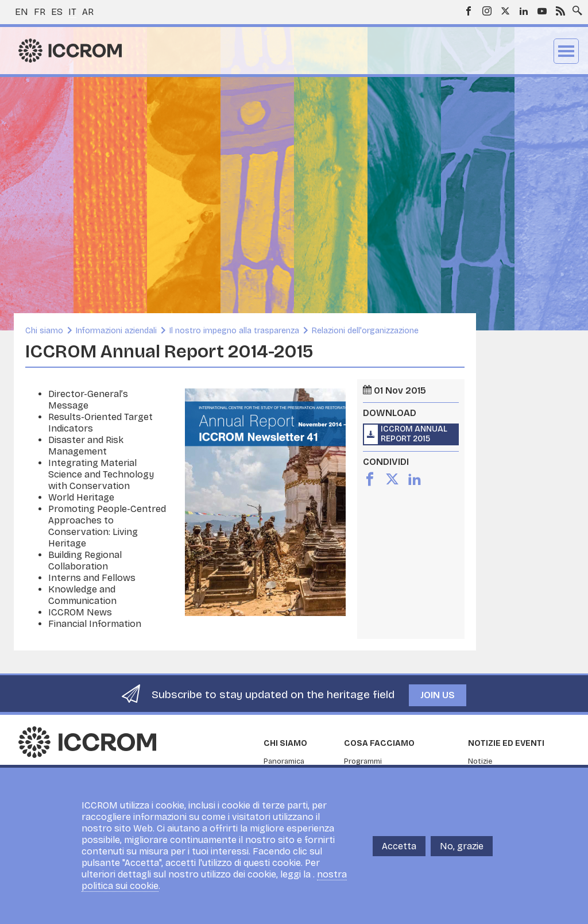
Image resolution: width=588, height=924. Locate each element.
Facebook (469, 11)
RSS (560, 11)
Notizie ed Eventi (506, 743)
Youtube (542, 11)
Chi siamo (44, 331)
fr (40, 12)
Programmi (363, 761)
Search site (575, 7)
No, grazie (462, 846)
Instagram (487, 11)
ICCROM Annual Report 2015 (414, 434)
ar (88, 12)
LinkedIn (524, 11)
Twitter (505, 11)
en (22, 12)
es (57, 12)
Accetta (399, 846)
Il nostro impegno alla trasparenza (234, 331)
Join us (438, 695)
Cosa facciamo (379, 743)
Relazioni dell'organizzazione (365, 331)
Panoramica (284, 761)
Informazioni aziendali (116, 331)
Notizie (480, 761)
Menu (566, 51)
